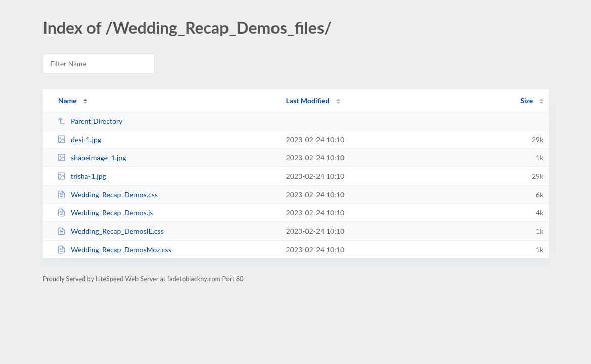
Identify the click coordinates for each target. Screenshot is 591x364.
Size (527, 100)
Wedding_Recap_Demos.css (107, 194)
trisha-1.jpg (82, 176)
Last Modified (308, 100)
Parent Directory (90, 121)
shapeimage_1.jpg (92, 157)
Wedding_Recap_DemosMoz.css (114, 249)
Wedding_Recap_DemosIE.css (110, 231)
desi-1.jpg (79, 139)
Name (67, 100)
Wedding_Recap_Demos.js (105, 213)
